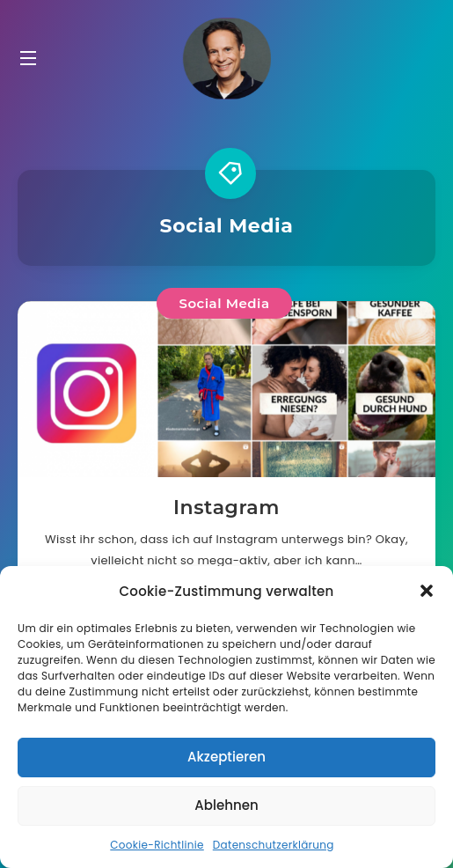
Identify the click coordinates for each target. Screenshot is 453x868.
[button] (427, 591)
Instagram (226, 508)
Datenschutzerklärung (274, 845)
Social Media (224, 303)
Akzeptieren (226, 757)
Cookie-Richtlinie (157, 845)
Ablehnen (226, 805)
